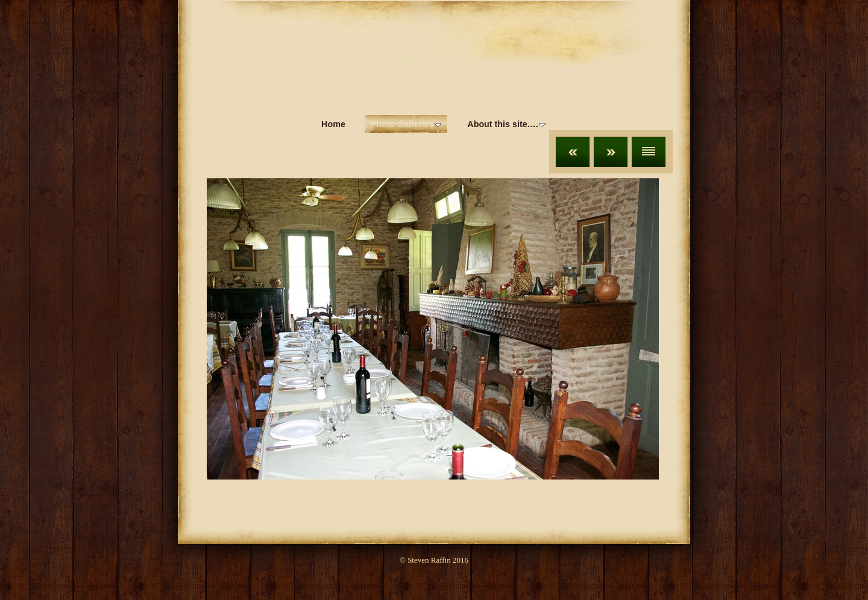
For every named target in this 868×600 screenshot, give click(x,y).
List (649, 152)
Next (611, 152)
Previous (573, 152)
